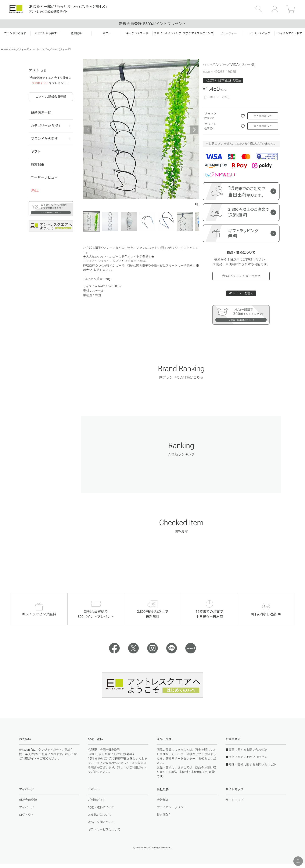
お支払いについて (100, 815)
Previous (88, 130)
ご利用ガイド (28, 759)
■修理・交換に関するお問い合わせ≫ (251, 765)
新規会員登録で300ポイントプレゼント (152, 24)
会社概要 (163, 800)
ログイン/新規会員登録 (51, 97)
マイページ (26, 807)
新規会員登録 (28, 800)
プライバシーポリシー (172, 807)
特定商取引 (164, 815)
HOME (5, 50)
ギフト (36, 152)
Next (194, 130)
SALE (35, 190)
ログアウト (26, 815)
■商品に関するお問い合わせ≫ (246, 750)
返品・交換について (101, 822)
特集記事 (37, 165)
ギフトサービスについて (104, 829)
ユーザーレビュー (44, 177)
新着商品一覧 (41, 113)
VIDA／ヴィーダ (20, 50)
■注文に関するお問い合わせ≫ (246, 757)
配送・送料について (101, 807)
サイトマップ (234, 800)
